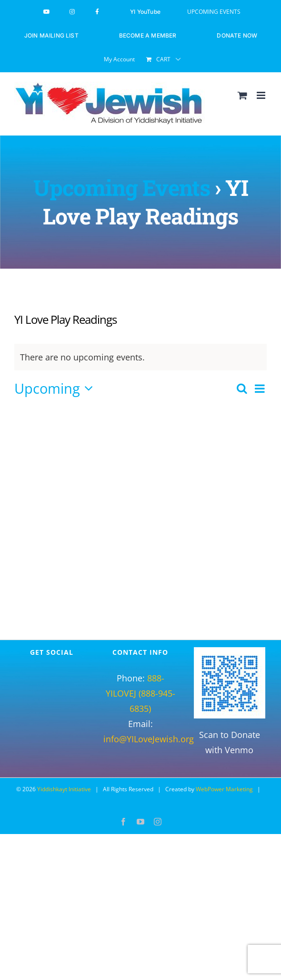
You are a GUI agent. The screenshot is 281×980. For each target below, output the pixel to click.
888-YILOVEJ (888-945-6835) (140, 693)
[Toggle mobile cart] (242, 95)
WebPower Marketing (224, 789)
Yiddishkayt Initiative (64, 789)
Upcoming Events (122, 187)
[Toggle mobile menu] (262, 95)
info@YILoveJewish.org (149, 739)
